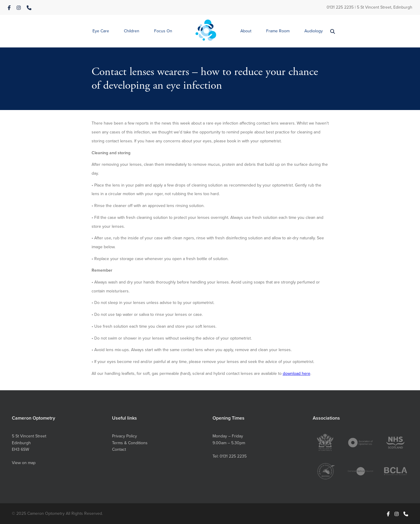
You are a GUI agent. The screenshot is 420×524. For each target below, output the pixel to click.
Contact (119, 449)
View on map (24, 463)
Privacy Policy (124, 436)
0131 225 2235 (340, 7)
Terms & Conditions (130, 443)
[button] (101, 31)
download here (297, 374)
